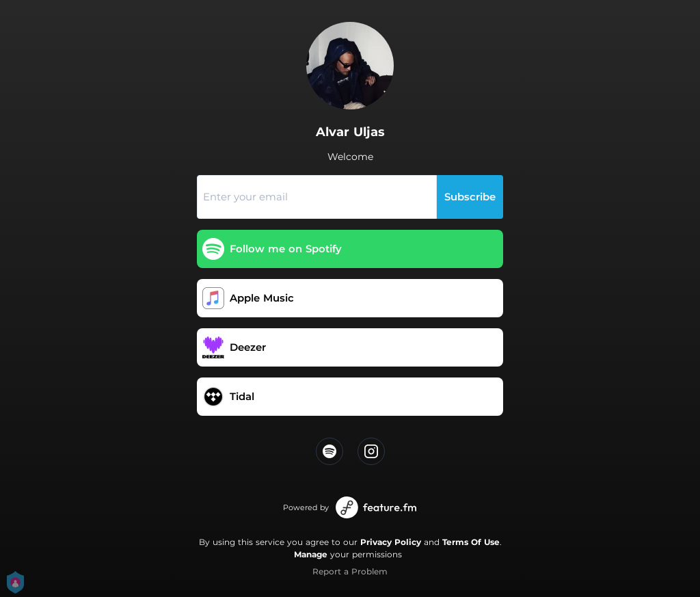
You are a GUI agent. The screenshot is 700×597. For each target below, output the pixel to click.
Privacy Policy (391, 542)
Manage (311, 554)
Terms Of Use (471, 542)
